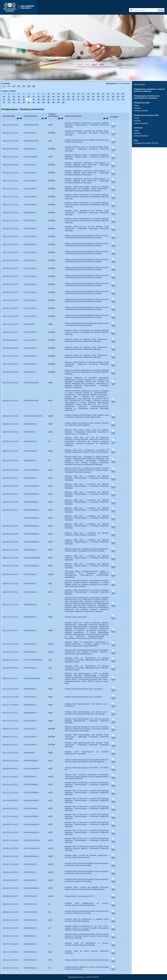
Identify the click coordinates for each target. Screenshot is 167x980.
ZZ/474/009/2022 (30, 592)
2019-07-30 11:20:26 (10, 486)
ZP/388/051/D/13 (30, 928)
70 (98, 100)
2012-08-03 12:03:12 (10, 510)
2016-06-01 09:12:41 (10, 660)
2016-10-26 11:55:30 (10, 141)
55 (24, 100)
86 (53, 102)
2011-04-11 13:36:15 (10, 777)
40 (73, 97)
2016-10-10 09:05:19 (10, 952)
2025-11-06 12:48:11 (10, 364)
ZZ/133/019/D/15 (30, 189)
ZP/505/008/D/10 (30, 617)
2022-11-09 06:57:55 (10, 753)
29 (19, 97)
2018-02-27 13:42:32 (10, 213)
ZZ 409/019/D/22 (30, 745)
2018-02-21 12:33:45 (10, 761)
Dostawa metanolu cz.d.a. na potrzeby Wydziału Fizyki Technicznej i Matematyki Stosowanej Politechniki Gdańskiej (87, 149)
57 (34, 100)
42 (83, 97)
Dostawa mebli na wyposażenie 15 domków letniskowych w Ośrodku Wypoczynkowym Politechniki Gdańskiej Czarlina (87, 660)
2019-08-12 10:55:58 (10, 848)
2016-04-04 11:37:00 (10, 502)
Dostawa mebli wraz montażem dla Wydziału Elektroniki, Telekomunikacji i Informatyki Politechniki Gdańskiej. (87, 550)
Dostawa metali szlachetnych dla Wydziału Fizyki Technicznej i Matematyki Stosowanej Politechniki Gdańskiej (87, 213)
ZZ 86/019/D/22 (30, 260)
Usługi (136, 105)
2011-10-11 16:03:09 (10, 705)
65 (73, 100)
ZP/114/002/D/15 (30, 880)
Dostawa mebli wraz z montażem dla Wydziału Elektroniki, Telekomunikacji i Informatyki (87, 534)
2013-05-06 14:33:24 (10, 668)
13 (63, 94)
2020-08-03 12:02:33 (10, 401)
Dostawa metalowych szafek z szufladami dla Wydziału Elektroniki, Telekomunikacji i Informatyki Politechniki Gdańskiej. (87, 157)
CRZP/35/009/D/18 (31, 761)
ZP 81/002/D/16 (30, 872)
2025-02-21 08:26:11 (10, 308)
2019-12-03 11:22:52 (10, 205)
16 (78, 94)
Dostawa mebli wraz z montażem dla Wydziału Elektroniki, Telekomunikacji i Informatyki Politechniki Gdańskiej (87, 486)
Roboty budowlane (141, 111)
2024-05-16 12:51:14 (10, 478)
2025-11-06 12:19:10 (10, 244)
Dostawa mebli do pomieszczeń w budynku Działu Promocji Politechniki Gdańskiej (87, 920)
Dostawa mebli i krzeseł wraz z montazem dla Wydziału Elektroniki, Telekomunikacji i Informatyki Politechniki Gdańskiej (87, 800)
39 (68, 97)
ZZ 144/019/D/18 (30, 268)
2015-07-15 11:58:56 (10, 840)
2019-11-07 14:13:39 (10, 197)
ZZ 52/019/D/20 (30, 165)
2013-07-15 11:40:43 (10, 652)
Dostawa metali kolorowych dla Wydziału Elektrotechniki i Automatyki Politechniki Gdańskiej (87, 324)
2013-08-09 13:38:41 (10, 494)
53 (14, 100)
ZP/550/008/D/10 (30, 713)
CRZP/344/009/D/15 (31, 832)
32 (34, 97)
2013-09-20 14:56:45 (10, 526)
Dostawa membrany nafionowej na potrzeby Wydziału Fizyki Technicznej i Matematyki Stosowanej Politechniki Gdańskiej (87, 372)
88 (63, 102)
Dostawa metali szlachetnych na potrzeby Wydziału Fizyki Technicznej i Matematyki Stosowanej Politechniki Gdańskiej (87, 197)
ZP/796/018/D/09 (30, 451)
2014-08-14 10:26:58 (10, 470)
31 (29, 97)
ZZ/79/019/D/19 (30, 173)
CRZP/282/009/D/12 (31, 510)
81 (29, 102)
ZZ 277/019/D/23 (30, 332)
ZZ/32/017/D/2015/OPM (33, 416)
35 (49, 97)
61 (53, 100)
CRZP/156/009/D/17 (31, 800)
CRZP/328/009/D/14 (31, 888)
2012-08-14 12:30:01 (10, 968)
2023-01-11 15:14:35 (10, 550)
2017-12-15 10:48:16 (10, 816)
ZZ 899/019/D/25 (30, 244)
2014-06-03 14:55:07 (10, 574)
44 (93, 97)
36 (53, 97)
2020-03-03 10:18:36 (10, 165)
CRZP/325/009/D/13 (31, 494)
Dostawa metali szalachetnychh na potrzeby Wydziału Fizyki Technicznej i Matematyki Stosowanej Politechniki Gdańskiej (87, 221)
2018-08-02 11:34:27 (10, 824)
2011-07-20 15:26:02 (10, 566)
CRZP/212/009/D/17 (31, 793)
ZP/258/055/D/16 (30, 952)
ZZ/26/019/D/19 (30, 149)
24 (118, 94)
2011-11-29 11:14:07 (10, 630)
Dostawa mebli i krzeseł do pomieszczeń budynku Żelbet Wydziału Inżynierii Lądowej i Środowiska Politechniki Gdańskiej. (87, 848)
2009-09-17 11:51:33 (10, 451)
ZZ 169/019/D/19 (30, 197)
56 (29, 100)
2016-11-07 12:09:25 (10, 960)
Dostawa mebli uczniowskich (76, 617)
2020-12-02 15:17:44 (10, 157)
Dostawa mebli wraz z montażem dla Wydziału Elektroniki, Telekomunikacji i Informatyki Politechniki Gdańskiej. (87, 478)
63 (63, 100)
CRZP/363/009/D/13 (31, 526)
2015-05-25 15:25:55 (10, 441)
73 (113, 100)
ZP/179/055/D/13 (30, 668)
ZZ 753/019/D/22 (30, 316)
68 (88, 100)
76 (4, 102)
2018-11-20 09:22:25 (10, 252)
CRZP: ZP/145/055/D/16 (33, 660)
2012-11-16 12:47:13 (10, 721)
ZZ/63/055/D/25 (30, 584)
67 (83, 100)
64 (68, 100)
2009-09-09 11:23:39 (10, 912)
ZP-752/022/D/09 (30, 912)
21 (103, 94)
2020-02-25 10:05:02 (10, 125)
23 (113, 94)
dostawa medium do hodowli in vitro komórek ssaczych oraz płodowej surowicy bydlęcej (87, 424)
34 (44, 97)
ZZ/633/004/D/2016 (31, 141)
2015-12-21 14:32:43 (10, 189)
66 (78, 100)
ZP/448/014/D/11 (30, 630)
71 (103, 100)
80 (24, 102)
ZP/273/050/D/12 (30, 904)
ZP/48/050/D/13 (30, 936)
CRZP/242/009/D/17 (31, 816)
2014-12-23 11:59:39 (10, 461)
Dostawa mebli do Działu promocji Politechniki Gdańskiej (87, 960)
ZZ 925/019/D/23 (30, 356)
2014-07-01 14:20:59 (10, 864)
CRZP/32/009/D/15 (31, 785)
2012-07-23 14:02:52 (10, 904)
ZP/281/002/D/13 (30, 652)
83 (39, 102)
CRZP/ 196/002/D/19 (32, 848)
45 (98, 97)
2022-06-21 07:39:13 (10, 745)
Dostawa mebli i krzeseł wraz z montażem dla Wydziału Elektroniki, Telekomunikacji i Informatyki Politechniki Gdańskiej (87, 785)
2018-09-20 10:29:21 (10, 292)
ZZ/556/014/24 (29, 324)
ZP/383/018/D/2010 (31, 856)
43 (88, 97)
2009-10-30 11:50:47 (10, 678)
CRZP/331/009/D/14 (31, 470)
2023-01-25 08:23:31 (10, 133)
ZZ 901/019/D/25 (30, 364)
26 (4, 97)
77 (9, 102)
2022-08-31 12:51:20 (10, 229)
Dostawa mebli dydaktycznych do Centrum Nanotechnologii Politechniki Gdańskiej (87, 904)
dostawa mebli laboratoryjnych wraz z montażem (83, 697)
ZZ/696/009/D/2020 (31, 401)
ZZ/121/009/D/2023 (31, 383)
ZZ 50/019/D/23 (30, 133)
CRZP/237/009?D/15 (32, 840)
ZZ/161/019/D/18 (30, 292)
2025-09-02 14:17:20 (10, 584)
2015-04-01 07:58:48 (10, 416)
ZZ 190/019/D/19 (30, 205)
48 (113, 97)
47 (108, 97)
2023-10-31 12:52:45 (10, 356)
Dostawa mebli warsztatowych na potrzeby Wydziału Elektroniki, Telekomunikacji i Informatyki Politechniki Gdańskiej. (87, 592)
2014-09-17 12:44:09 (10, 920)
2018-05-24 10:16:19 (10, 276)
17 (83, 94)
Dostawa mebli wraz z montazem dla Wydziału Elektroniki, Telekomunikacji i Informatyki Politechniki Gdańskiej (87, 518)
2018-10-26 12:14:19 (10, 300)
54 (19, 100)
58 (39, 100)
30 (19, 86)
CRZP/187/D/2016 (31, 808)
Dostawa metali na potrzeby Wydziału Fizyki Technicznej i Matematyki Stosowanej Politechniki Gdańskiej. (87, 237)
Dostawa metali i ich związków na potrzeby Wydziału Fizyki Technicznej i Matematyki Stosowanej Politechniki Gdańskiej (87, 332)
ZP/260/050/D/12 (30, 944)
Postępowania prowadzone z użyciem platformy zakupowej (149, 90)
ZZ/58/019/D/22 (30, 372)
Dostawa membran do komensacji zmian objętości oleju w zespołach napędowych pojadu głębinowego (87, 416)
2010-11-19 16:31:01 (10, 617)
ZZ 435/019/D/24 (30, 737)
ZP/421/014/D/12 (30, 721)
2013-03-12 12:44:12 (10, 936)
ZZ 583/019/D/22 (30, 229)
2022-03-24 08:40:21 (10, 340)
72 (108, 100)
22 (108, 94)
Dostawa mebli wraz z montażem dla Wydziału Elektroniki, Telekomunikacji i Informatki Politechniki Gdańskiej (87, 542)
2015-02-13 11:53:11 (10, 785)
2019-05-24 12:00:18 (10, 173)
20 (98, 94)
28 (14, 97)
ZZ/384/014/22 (29, 753)
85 (49, 102)
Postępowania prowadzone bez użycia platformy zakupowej (147, 97)
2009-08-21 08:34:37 (10, 896)
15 (73, 94)
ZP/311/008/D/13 (30, 697)
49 (118, 97)
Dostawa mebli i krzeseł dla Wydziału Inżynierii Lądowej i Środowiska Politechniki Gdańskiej (87, 864)
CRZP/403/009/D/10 (31, 534)
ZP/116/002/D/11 (30, 777)
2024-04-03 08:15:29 (10, 348)
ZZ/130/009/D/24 (30, 478)
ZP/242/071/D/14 (30, 574)
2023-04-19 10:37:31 (10, 332)
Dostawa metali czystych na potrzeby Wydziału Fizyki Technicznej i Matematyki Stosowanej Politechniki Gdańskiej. (87, 364)
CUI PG (96, 977)
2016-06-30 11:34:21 (10, 808)
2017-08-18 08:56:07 (10, 800)
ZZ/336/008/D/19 (30, 424)
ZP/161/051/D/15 (30, 441)
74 (118, 100)
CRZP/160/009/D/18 (31, 824)
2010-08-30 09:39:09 (10, 534)
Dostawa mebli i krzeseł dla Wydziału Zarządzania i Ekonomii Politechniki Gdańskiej (87, 856)
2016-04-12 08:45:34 (10, 872)
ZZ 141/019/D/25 (30, 308)
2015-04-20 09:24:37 (10, 880)
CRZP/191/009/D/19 (31, 486)
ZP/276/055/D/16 (30, 960)
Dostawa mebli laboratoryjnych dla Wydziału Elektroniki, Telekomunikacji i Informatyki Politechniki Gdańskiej (87, 761)
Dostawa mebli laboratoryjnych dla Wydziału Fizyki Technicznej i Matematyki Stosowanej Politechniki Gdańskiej (87, 737)
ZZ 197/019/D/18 (30, 300)
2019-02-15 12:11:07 (10, 424)
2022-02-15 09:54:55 (10, 372)
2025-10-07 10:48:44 (10, 237)
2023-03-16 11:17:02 (10, 284)
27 (9, 97)
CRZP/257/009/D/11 (31, 566)
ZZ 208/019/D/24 (30, 348)
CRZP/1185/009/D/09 (32, 678)
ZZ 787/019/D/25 (30, 237)
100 (29, 86)
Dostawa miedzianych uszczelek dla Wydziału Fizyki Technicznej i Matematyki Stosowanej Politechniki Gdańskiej (87, 133)
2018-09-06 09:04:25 (10, 268)
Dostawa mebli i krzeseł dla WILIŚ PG (79, 896)
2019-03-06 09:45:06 (10, 149)
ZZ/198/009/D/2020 (31, 125)
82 (34, 102)
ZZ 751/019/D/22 (30, 181)
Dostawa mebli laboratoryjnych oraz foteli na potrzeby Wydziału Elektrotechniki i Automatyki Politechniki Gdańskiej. (87, 721)
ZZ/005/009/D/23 (30, 550)
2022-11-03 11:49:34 (10, 181)
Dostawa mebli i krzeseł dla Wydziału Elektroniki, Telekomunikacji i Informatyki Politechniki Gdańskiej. (87, 888)
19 (93, 94)
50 (24, 86)
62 (58, 100)
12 (58, 94)
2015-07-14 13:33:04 (10, 605)
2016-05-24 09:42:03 (10, 542)
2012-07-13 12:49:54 (10, 944)
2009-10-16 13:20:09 (10, 558)
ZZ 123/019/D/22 (30, 340)
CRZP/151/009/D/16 (31, 542)
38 (63, 97)
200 (34, 86)
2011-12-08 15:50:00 (10, 689)
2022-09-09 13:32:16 (10, 592)
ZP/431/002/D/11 (30, 644)
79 (19, 102)
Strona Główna (140, 84)
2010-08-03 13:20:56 (10, 856)
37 (58, 97)
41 (78, 97)
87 (58, 102)
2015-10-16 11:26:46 (10, 832)
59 (44, 100)
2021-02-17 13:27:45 (10, 221)
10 (14, 86)
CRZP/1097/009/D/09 (32, 558)
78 (14, 102)
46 (103, 97)
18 (88, 94)
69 (93, 100)
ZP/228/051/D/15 (30, 605)
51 (4, 100)
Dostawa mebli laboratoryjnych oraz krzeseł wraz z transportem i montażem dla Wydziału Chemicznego (87, 713)
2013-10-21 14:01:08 (10, 697)
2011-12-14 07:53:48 (10, 644)
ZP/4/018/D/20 (29, 432)
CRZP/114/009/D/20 (31, 769)
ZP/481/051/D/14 (30, 461)
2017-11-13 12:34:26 (10, 793)
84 (44, 102)
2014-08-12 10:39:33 (10, 888)
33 (39, 97)
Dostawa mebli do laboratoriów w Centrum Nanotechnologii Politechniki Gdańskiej (87, 944)
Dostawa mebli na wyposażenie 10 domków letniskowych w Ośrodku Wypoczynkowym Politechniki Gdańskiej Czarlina (87, 668)
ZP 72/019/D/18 (30, 729)
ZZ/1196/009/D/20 (30, 157)
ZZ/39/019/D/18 (30, 213)
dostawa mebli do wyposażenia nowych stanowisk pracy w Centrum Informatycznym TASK (87, 912)
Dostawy (137, 108)
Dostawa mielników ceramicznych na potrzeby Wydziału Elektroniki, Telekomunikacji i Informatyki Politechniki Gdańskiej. (87, 125)
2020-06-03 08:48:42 (10, 769)
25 (123, 94)
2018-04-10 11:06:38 (10, 729)
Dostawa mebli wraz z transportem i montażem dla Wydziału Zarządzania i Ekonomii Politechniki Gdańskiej (87, 451)
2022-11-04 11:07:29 (10, 316)
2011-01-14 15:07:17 (10, 713)
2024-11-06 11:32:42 (10, 324)
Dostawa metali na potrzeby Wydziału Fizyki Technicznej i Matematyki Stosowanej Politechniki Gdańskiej (87, 253)
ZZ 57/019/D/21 (30, 221)
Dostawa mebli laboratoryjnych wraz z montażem (84, 689)
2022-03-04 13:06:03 (10, 260)
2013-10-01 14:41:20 (10, 928)
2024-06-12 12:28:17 (10, 737)
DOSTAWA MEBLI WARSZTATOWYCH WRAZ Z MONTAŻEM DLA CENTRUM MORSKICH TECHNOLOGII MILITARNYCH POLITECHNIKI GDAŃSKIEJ (87, 574)
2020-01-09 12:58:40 (10, 432)
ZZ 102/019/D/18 (30, 276)
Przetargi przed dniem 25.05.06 (146, 143)
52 (9, 100)
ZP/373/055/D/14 (30, 920)
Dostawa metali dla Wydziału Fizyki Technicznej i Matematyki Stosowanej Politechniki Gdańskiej (87, 340)
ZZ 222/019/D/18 (30, 252)
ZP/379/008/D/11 (30, 705)
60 (49, 100)
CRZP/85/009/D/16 (31, 502)
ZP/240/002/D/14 (30, 864)
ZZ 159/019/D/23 (30, 284)
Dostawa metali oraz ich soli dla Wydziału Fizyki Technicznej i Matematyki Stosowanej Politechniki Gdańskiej (87, 229)
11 (53, 94)
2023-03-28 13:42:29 (10, 383)
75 (123, 100)
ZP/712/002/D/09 (30, 896)
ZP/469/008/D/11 (30, 689)
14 (68, 94)
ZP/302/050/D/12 (30, 968)
